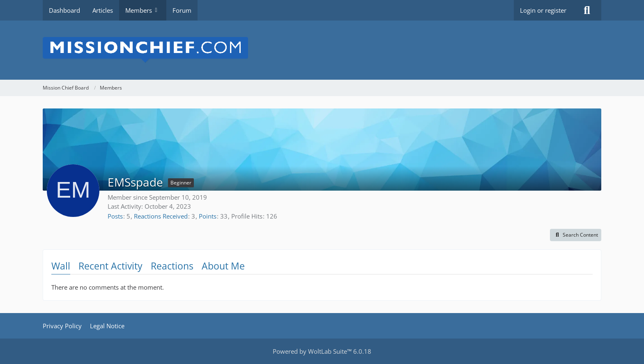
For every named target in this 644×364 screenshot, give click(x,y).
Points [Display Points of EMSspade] (208, 216)
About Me (223, 266)
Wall (61, 266)
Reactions (172, 266)
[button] (576, 235)
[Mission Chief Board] (322, 50)
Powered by (322, 351)
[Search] (587, 10)
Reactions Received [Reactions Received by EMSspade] (161, 216)
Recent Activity (110, 266)
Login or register (543, 10)
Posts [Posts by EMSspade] (115, 216)
